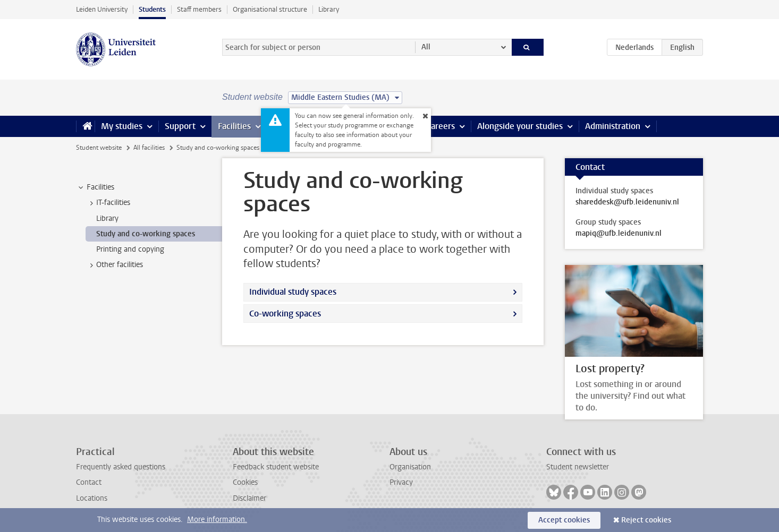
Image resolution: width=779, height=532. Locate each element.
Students (152, 9)
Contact (89, 482)
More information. (217, 520)
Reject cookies (646, 520)
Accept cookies (564, 520)
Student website (99, 148)
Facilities (234, 126)
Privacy (401, 482)
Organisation (410, 467)
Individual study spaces (293, 292)
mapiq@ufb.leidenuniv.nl (619, 234)
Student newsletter (578, 467)
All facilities (149, 148)
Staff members (199, 9)
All (426, 47)
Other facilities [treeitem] (115, 265)
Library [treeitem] (107, 218)
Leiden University (102, 9)
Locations (92, 498)
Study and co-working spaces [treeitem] (146, 234)
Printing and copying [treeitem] (130, 249)
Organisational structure (270, 9)
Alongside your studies (520, 126)
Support (180, 126)
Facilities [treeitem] (95, 187)
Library (329, 9)
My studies (122, 126)
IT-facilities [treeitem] (108, 203)
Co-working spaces (285, 314)
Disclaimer (249, 498)
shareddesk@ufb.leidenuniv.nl (627, 202)
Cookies (245, 482)
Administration (613, 126)
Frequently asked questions (121, 467)
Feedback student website (276, 467)
